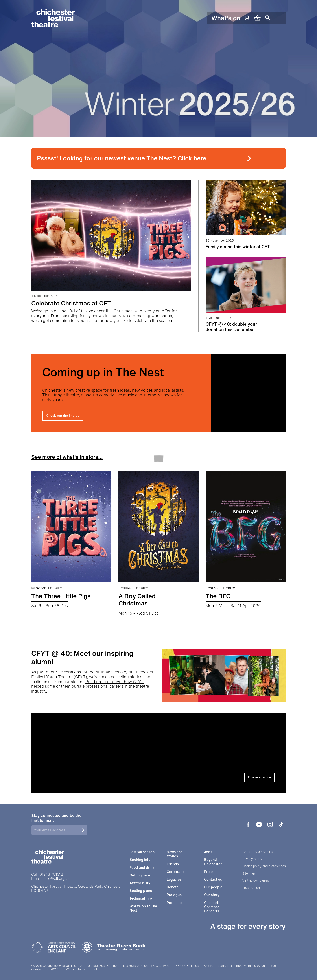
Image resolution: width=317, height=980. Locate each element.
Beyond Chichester (213, 862)
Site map (249, 874)
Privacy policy (252, 859)
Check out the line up (63, 415)
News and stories (175, 854)
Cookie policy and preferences (264, 866)
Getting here (140, 875)
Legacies (174, 879)
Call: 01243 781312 (47, 874)
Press (209, 872)
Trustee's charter (254, 888)
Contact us (213, 879)
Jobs (208, 852)
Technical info (141, 898)
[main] (158, 397)
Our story (212, 895)
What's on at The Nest (143, 908)
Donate (173, 887)
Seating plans (141, 891)
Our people (213, 887)
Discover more (260, 777)
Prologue (174, 895)
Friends (173, 864)
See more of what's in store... (67, 457)
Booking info (140, 860)
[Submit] (83, 830)
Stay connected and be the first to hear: (56, 818)
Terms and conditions (257, 852)
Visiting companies (256, 881)
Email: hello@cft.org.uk (50, 879)
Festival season (142, 852)
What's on (226, 18)
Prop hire (174, 903)
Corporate (175, 872)
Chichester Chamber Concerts (213, 907)
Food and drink (142, 868)
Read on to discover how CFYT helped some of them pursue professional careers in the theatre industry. (90, 686)
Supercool (90, 969)
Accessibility (140, 883)
